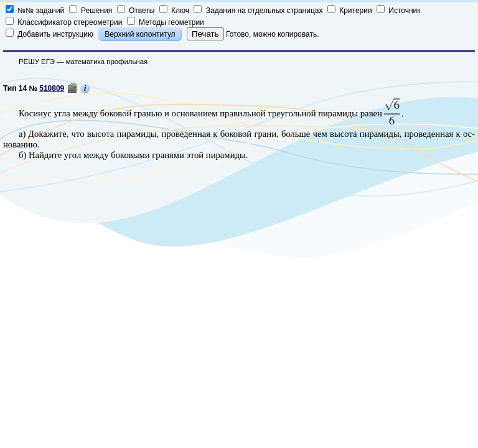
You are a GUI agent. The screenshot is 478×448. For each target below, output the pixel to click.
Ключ (176, 11)
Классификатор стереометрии (64, 22)
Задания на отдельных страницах (259, 11)
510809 (52, 88)
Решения (92, 11)
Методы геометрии (166, 22)
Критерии (351, 11)
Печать (205, 34)
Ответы (137, 11)
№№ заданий (36, 11)
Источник (399, 11)
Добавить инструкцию (50, 34)
